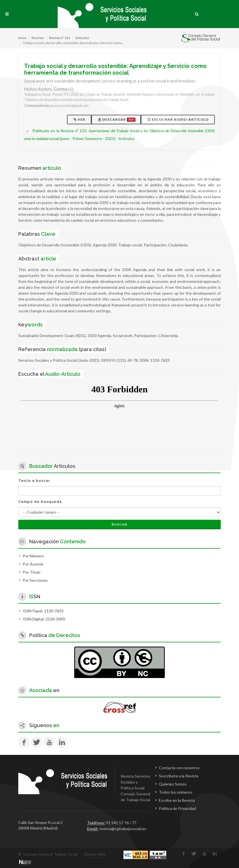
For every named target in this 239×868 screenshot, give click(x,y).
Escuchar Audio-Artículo (178, 119)
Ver (80, 119)
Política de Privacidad (177, 808)
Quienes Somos (173, 784)
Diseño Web (95, 854)
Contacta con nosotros (179, 768)
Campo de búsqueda (40, 502)
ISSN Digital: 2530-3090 (44, 619)
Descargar (117, 120)
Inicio (22, 38)
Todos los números (176, 792)
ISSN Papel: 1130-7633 (43, 611)
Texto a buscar (34, 481)
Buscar (119, 524)
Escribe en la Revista (177, 800)
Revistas (38, 38)
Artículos (82, 38)
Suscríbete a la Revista (179, 776)
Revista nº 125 (60, 38)
